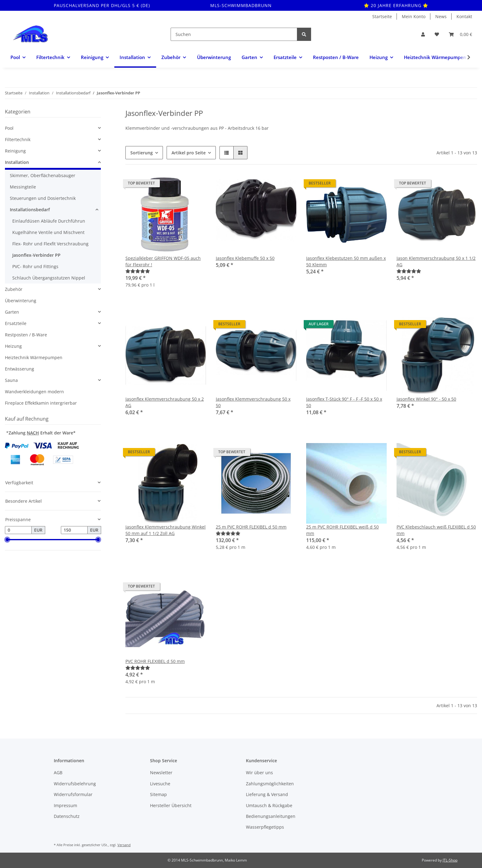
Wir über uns (259, 773)
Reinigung (15, 151)
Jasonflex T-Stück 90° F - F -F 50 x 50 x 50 (344, 402)
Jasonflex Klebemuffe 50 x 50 (245, 258)
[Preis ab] (18, 530)
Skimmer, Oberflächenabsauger (43, 175)
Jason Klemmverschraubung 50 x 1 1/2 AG (436, 261)
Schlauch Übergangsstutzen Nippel (49, 278)
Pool (9, 128)
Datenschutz (67, 816)
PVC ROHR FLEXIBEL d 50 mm (155, 661)
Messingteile (23, 187)
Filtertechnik (18, 139)
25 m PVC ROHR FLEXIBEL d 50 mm (251, 527)
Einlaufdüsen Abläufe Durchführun (49, 221)
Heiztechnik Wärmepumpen (34, 357)
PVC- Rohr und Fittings (35, 266)
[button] (423, 34)
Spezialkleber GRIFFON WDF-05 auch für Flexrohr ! (163, 261)
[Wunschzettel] (437, 34)
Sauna (11, 380)
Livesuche (160, 784)
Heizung (13, 346)
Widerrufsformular (73, 794)
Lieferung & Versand (267, 794)
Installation (17, 162)
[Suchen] (234, 34)
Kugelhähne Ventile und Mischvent (48, 232)
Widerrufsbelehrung (75, 784)
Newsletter (161, 773)
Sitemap (158, 794)
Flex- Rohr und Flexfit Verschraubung (50, 244)
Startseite (382, 16)
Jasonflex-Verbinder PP (36, 255)
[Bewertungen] (138, 271)
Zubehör (14, 289)
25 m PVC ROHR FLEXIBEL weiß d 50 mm (342, 530)
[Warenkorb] (460, 34)
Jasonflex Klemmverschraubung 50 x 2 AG (165, 402)
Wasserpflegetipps (265, 827)
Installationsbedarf (30, 210)
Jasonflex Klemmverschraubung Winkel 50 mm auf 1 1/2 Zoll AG (166, 530)
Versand (124, 845)
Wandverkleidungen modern (34, 392)
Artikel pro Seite (189, 153)
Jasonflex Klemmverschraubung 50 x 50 (253, 402)
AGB (58, 773)
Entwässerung (20, 369)
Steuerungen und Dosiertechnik (43, 198)
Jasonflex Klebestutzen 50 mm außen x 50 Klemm (346, 261)
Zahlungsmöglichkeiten (270, 784)
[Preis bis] (74, 530)
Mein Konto (414, 16)
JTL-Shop (450, 860)
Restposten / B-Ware (26, 335)
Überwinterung (21, 301)
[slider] (7, 540)
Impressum (65, 805)
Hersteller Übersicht (171, 805)
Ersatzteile (16, 323)
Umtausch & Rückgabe (269, 805)
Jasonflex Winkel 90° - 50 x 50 (426, 399)
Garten (12, 312)
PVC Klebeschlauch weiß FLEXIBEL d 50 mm (436, 530)
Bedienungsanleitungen (271, 816)
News (441, 16)
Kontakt (464, 16)
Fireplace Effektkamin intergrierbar (41, 403)
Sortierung (142, 153)
